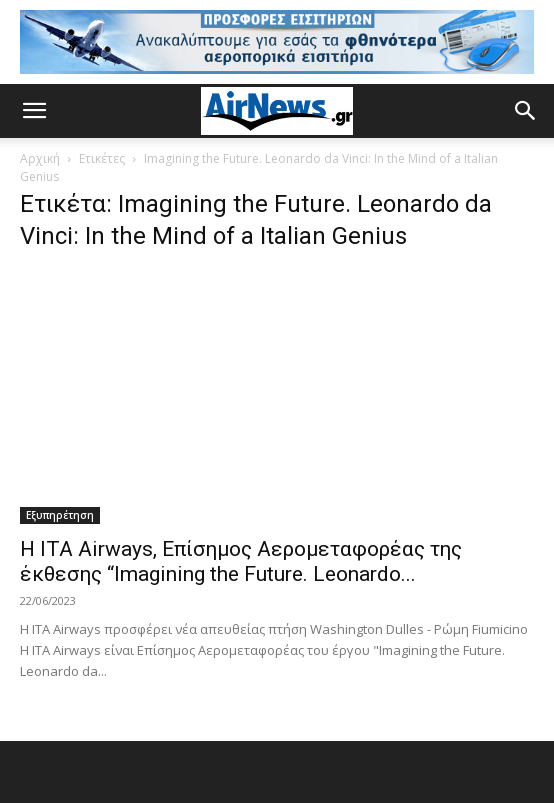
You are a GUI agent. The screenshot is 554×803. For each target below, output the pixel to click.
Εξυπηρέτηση (60, 515)
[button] (34, 111)
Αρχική (40, 158)
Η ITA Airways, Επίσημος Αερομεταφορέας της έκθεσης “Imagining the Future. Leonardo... (241, 561)
